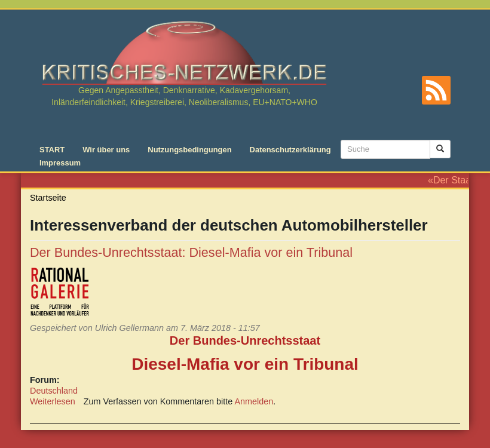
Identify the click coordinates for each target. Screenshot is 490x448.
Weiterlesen (53, 401)
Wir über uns (106, 150)
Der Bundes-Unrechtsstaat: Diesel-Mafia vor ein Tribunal (191, 252)
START (52, 150)
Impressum (60, 163)
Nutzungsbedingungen (189, 150)
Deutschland (54, 391)
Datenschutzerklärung (290, 150)
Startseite (48, 198)
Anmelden (254, 401)
